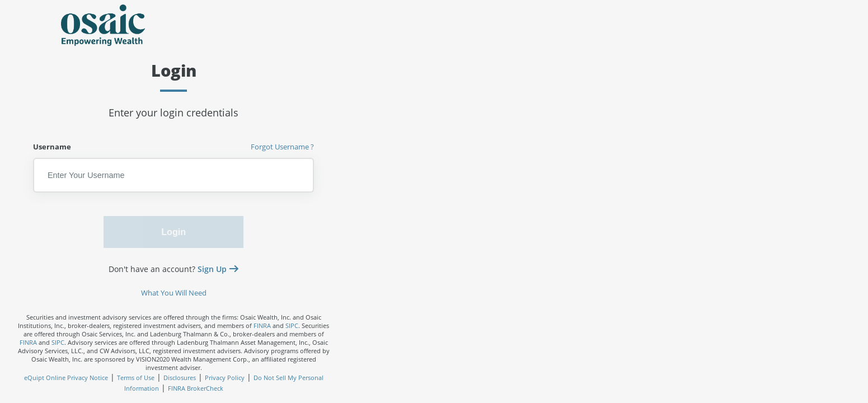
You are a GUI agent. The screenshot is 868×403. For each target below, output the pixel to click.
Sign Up (213, 269)
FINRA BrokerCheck (196, 388)
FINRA (262, 325)
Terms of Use (136, 378)
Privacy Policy (225, 378)
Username (174, 147)
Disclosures (180, 378)
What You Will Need (174, 293)
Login (173, 232)
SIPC (292, 325)
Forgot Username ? (282, 147)
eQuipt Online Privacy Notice (66, 378)
